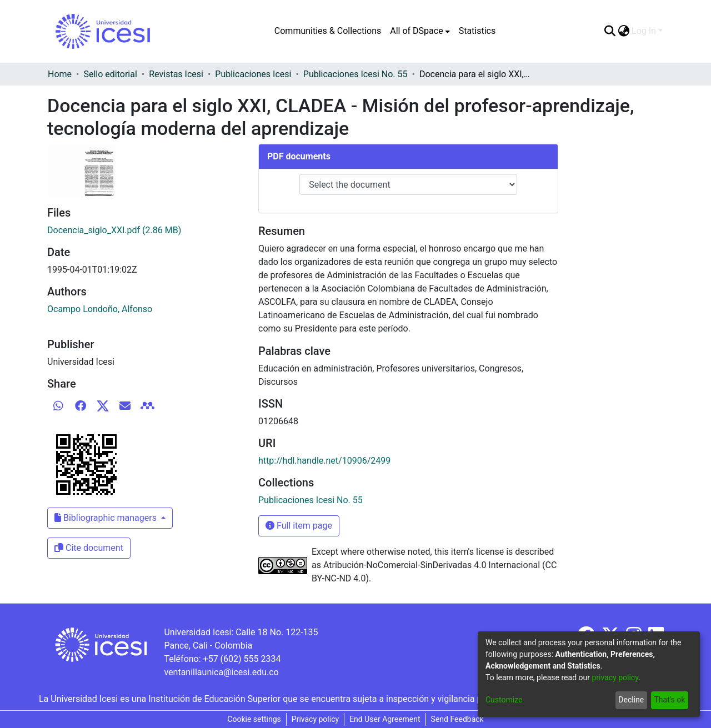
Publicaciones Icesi (253, 74)
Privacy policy (315, 719)
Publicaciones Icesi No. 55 (355, 74)
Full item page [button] (299, 526)
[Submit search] (610, 31)
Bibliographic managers (107, 518)
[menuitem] (420, 31)
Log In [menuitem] (644, 31)
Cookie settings (254, 719)
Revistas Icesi (176, 74)
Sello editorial (110, 74)
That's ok (669, 700)
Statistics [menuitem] (477, 31)
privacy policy (615, 677)
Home (60, 74)
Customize (504, 700)
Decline (631, 700)
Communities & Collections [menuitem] (328, 31)
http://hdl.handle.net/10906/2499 (324, 461)
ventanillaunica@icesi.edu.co (221, 672)
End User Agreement (385, 719)
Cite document (89, 548)
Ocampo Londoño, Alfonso (100, 309)
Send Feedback (457, 719)
